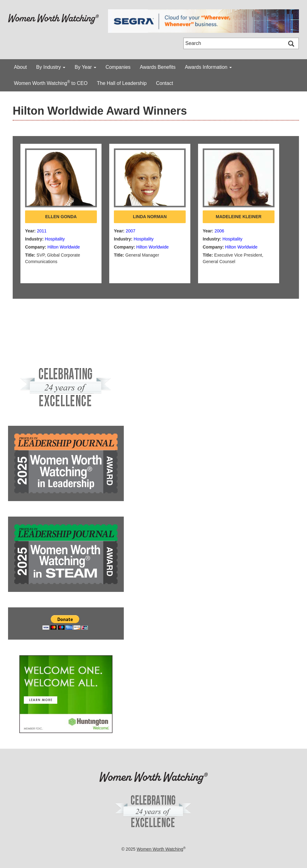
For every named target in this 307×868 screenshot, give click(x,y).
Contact (164, 83)
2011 (42, 231)
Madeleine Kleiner (239, 217)
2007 (130, 231)
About (20, 67)
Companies (118, 67)
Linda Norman (150, 217)
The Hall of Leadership (122, 83)
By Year (85, 67)
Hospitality (55, 239)
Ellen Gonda (61, 217)
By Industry (51, 67)
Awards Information (208, 67)
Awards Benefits (158, 67)
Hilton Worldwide (64, 247)
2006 (219, 231)
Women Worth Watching (160, 849)
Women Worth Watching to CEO (51, 83)
